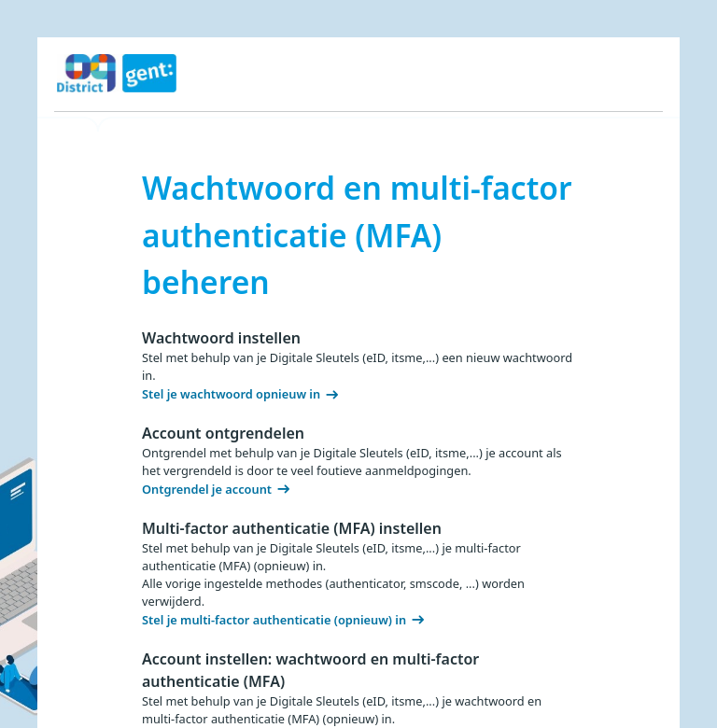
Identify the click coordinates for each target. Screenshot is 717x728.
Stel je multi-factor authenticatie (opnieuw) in (274, 620)
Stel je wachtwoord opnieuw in (231, 394)
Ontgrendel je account (207, 489)
